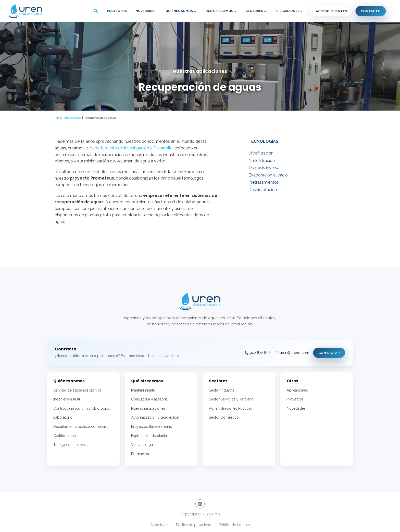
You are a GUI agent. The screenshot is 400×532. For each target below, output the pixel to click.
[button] (96, 12)
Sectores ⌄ (256, 11)
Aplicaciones (73, 118)
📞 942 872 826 (258, 353)
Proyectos (117, 11)
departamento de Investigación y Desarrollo (131, 148)
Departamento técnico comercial (80, 427)
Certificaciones (65, 436)
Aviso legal (159, 525)
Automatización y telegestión (155, 417)
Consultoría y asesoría (149, 399)
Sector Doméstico (224, 417)
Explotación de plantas (150, 436)
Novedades (145, 11)
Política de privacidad (194, 525)
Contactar (329, 353)
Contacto (371, 11)
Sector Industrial (222, 390)
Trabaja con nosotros (71, 445)
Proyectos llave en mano (152, 427)
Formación (140, 454)
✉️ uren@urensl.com (292, 353)
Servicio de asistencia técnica (77, 390)
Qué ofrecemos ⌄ (221, 11)
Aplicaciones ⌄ (289, 11)
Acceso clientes (331, 11)
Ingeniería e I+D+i (67, 399)
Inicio (58, 118)
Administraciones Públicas (230, 408)
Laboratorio (63, 417)
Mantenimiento (143, 390)
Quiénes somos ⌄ (181, 11)
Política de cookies (234, 525)
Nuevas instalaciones (148, 408)
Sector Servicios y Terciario (231, 399)
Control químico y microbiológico (82, 408)
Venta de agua (143, 445)
